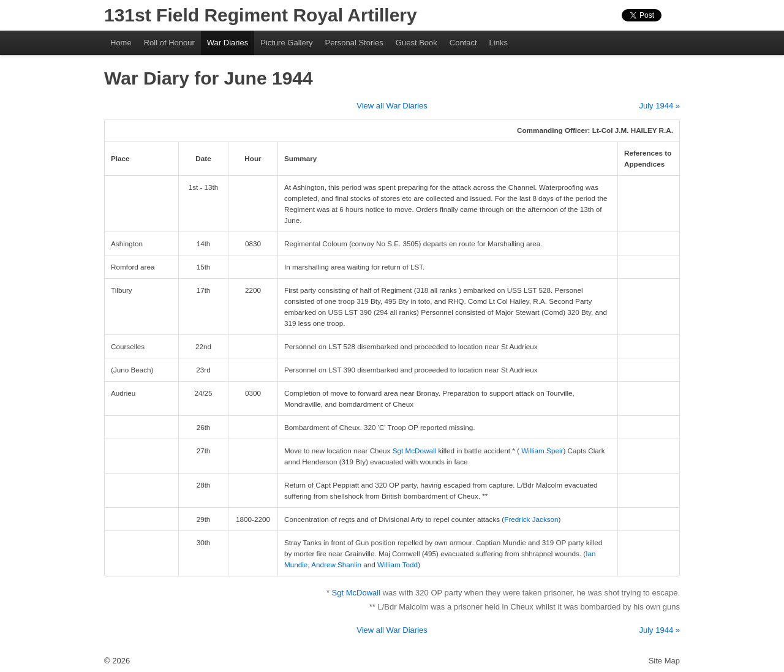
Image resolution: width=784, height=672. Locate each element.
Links (499, 43)
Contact (463, 43)
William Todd (398, 564)
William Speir (542, 451)
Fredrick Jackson (531, 519)
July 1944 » (660, 106)
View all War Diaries (392, 106)
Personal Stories (354, 43)
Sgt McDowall (414, 451)
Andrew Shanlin (336, 564)
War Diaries (228, 43)
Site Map (664, 661)
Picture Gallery (286, 43)
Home (121, 43)
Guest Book (417, 43)
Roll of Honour (169, 43)
